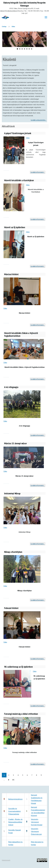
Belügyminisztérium (15, 799)
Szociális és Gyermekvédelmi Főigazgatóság (14, 811)
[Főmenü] (46, 17)
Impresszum (6, 860)
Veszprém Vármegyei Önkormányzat (36, 832)
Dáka (13, 27)
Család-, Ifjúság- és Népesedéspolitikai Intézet (15, 822)
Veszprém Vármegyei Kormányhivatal (37, 822)
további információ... (38, 172)
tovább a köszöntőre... (39, 120)
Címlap (4, 27)
